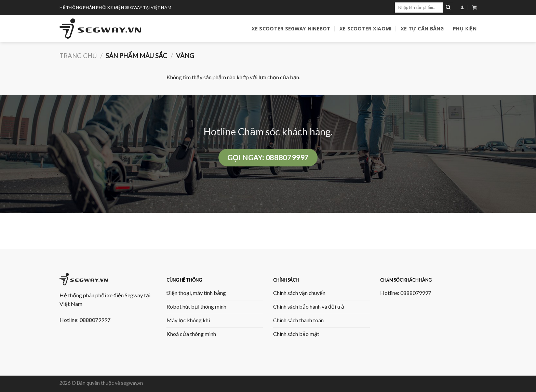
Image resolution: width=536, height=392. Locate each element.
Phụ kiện (465, 29)
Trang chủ (78, 56)
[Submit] (448, 8)
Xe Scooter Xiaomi (366, 29)
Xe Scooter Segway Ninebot (291, 29)
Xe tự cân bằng (422, 29)
